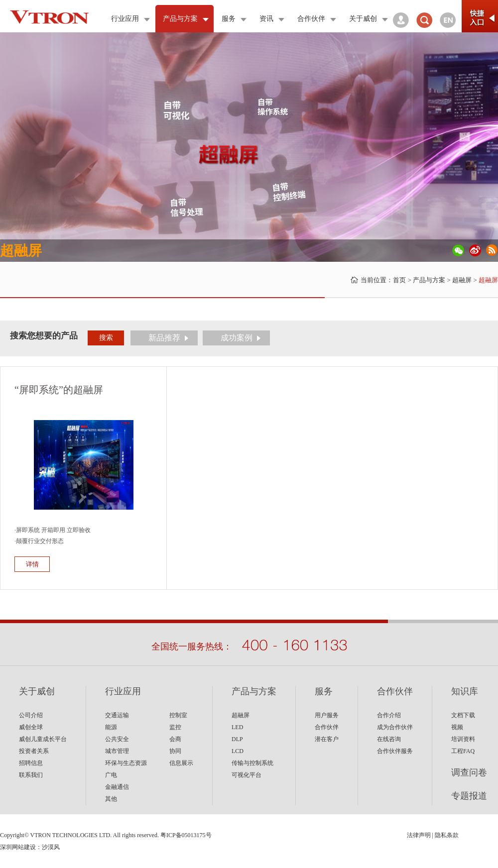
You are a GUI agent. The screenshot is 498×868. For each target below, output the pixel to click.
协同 (175, 751)
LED (237, 727)
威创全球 (31, 727)
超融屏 (462, 280)
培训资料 (463, 739)
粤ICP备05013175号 (186, 835)
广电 (111, 775)
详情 (32, 564)
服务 (324, 691)
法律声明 (419, 835)
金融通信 (117, 787)
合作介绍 (389, 715)
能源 (111, 727)
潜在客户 (327, 739)
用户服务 (327, 715)
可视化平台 (247, 775)
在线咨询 (389, 739)
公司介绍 (31, 715)
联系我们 (31, 775)
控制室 (178, 715)
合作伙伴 (327, 727)
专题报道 (469, 796)
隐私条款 (447, 835)
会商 (175, 739)
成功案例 (237, 338)
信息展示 (181, 763)
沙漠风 (51, 847)
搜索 (106, 338)
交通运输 (117, 715)
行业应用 (123, 691)
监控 (175, 727)
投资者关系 (34, 751)
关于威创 (37, 691)
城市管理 (117, 751)
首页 (399, 280)
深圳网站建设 (18, 847)
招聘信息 (31, 763)
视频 (457, 727)
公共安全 (117, 739)
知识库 (465, 691)
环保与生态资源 (126, 763)
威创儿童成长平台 (43, 739)
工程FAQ (463, 751)
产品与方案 (429, 280)
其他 (111, 799)
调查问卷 (469, 772)
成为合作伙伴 (395, 727)
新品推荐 (164, 338)
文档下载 (463, 715)
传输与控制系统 (252, 763)
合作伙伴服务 (395, 751)
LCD (238, 751)
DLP (237, 739)
